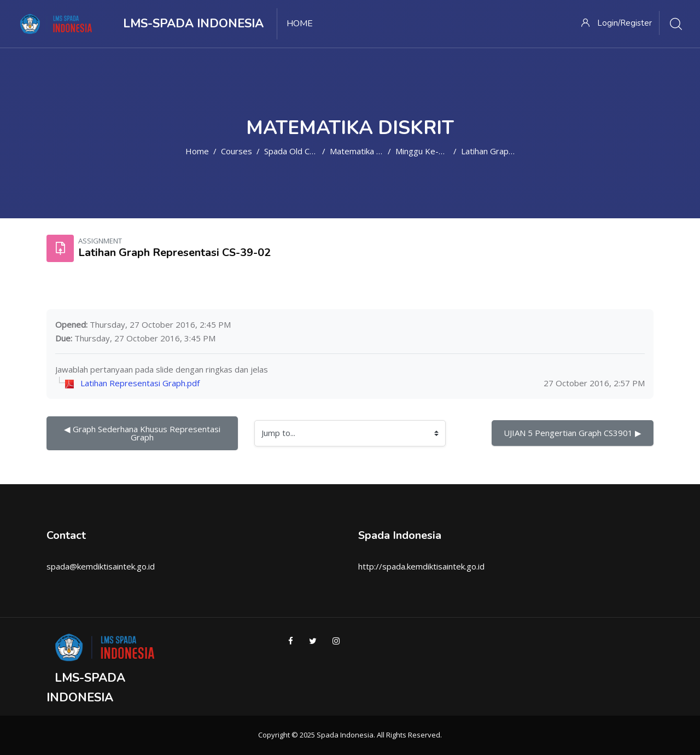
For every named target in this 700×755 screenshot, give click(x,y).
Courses (237, 151)
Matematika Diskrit (365, 151)
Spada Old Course (298, 151)
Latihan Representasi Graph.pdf (140, 383)
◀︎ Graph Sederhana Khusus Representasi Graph (143, 433)
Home (197, 151)
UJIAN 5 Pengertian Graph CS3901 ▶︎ (573, 433)
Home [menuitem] (300, 24)
